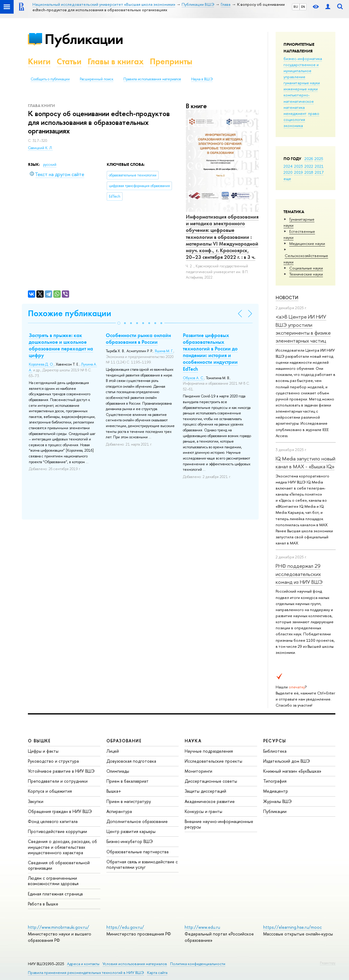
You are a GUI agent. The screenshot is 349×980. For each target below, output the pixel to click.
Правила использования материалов (152, 79)
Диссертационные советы (211, 781)
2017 (319, 172)
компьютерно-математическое (299, 98)
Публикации (84, 39)
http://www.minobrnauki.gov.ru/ (59, 927)
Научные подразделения (209, 751)
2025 (319, 159)
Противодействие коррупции (57, 831)
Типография (275, 781)
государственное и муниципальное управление (301, 71)
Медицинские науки (307, 243)
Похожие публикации (70, 313)
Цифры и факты (43, 751)
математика (294, 107)
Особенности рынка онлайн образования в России (138, 339)
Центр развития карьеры (131, 831)
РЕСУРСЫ (275, 741)
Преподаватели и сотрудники (58, 781)
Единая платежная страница (55, 894)
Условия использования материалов (135, 964)
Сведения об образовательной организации (59, 865)
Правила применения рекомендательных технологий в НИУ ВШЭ (86, 973)
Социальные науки (306, 268)
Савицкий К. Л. (40, 148)
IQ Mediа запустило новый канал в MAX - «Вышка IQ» (305, 462)
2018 (309, 172)
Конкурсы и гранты (203, 811)
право (314, 113)
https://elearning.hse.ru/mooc (292, 927)
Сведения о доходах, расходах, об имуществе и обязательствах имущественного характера (62, 847)
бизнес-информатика (303, 59)
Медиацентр (276, 791)
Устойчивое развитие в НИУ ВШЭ (61, 771)
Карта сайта (157, 973)
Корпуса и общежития (50, 791)
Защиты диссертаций (205, 791)
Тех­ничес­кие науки (306, 274)
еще (287, 179)
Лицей (113, 751)
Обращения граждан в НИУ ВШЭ (60, 811)
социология (294, 119)
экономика (293, 125)
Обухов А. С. (193, 378)
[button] (119, 323)
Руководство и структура (53, 761)
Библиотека (275, 751)
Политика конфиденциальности (198, 964)
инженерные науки (301, 89)
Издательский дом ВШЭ (287, 761)
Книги (39, 61)
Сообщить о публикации (50, 79)
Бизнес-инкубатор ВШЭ (130, 841)
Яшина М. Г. (164, 351)
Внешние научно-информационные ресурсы (219, 824)
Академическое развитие (210, 801)
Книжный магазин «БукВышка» (292, 771)
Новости (287, 298)
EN (303, 7)
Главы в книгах (116, 61)
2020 (288, 172)
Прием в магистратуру (129, 801)
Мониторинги (198, 771)
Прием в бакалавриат (128, 781)
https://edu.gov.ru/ (125, 927)
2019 (299, 172)
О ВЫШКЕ (39, 741)
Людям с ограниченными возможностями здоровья (53, 881)
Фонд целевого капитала (53, 821)
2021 (319, 166)
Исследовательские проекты (213, 761)
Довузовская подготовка (131, 761)
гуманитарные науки (302, 83)
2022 (309, 166)
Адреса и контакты (83, 964)
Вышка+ (114, 791)
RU (296, 7)
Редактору (328, 963)
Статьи (69, 61)
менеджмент (295, 113)
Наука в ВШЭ (202, 79)
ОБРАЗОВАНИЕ (124, 741)
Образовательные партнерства (138, 852)
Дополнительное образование (137, 821)
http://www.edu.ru (202, 927)
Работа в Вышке (43, 904)
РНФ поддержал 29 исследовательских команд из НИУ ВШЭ (299, 574)
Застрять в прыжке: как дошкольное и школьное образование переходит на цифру (61, 345)
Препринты (171, 61)
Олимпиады (118, 771)
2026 (309, 159)
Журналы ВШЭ (277, 801)
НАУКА (193, 741)
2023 (299, 166)
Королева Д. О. (41, 364)
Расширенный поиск (97, 79)
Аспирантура (119, 811)
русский (50, 165)
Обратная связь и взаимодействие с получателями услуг (142, 864)
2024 (288, 166)
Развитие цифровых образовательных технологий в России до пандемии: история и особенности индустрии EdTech (210, 352)
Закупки (36, 801)
